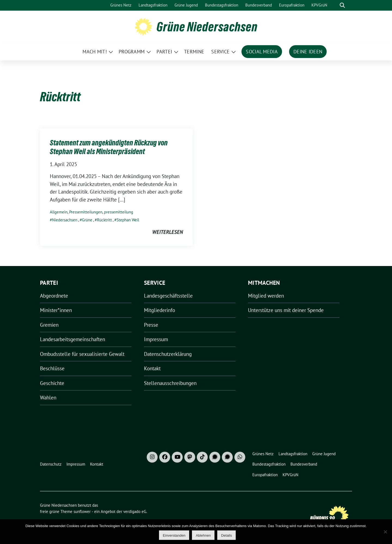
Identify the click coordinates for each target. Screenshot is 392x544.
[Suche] (335, 5)
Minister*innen (56, 310)
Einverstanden (174, 535)
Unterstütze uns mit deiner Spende (286, 310)
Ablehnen (203, 535)
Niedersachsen (65, 220)
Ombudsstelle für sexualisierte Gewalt (82, 354)
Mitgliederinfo (160, 310)
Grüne (87, 220)
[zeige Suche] (342, 5)
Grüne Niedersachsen (207, 27)
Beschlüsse (52, 368)
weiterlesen (168, 232)
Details (226, 535)
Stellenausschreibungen (170, 383)
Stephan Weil (128, 220)
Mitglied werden (266, 296)
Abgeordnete (54, 296)
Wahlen (48, 398)
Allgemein (59, 212)
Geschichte (52, 383)
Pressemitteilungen (86, 212)
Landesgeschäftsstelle (168, 296)
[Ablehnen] (385, 532)
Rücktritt (104, 220)
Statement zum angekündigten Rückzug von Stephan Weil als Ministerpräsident (109, 147)
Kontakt (152, 368)
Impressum (156, 339)
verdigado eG (135, 511)
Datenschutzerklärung (168, 354)
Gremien (49, 325)
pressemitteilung (119, 212)
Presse (151, 325)
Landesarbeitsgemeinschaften (73, 339)
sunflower (82, 511)
